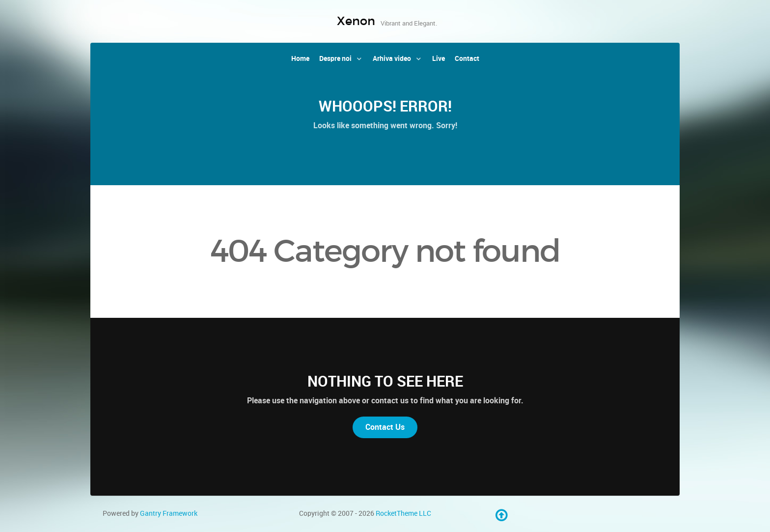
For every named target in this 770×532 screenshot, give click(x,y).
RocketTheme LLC (403, 513)
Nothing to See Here (385, 381)
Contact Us (385, 427)
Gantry (169, 513)
